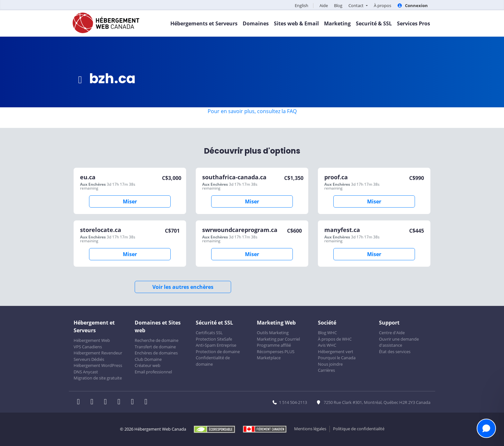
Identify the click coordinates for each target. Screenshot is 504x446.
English (301, 5)
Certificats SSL (209, 333)
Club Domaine (148, 359)
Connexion (413, 5)
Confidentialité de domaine (213, 361)
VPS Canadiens (88, 347)
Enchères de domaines (156, 353)
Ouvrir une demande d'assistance (399, 342)
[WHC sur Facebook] (80, 402)
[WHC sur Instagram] (121, 402)
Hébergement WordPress (98, 365)
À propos (382, 5)
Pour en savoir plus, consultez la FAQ (252, 111)
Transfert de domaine (155, 347)
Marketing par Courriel (278, 339)
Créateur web (148, 365)
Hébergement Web (92, 340)
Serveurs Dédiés (89, 359)
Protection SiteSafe (214, 339)
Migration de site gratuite (98, 378)
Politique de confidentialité (359, 429)
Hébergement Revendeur (98, 353)
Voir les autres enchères (183, 287)
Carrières (326, 370)
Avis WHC (327, 345)
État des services (395, 352)
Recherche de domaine (157, 340)
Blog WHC (327, 333)
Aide (324, 5)
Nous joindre (330, 364)
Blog (338, 5)
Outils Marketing (273, 333)
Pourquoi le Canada (337, 358)
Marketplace (269, 358)
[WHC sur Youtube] (134, 402)
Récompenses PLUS (276, 352)
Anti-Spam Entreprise (216, 345)
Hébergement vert (336, 352)
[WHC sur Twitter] (94, 402)
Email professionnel (153, 372)
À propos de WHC (335, 339)
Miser (130, 201)
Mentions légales (310, 429)
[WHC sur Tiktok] (147, 402)
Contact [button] (356, 5)
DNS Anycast (86, 372)
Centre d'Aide (392, 333)
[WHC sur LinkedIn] (107, 402)
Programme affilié (274, 345)
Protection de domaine (218, 352)
